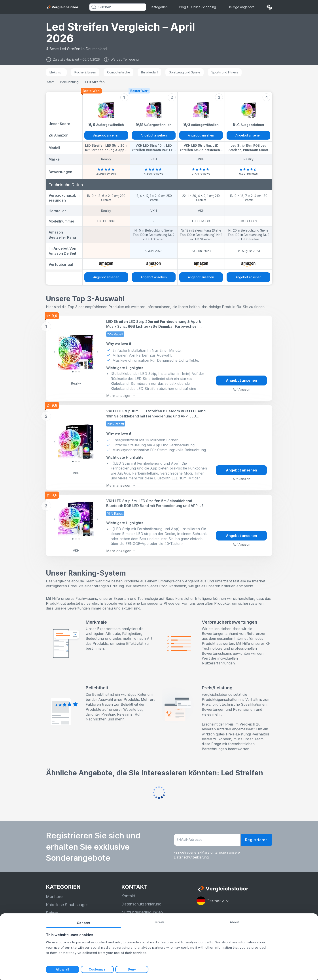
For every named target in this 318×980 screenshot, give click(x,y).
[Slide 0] (73, 372)
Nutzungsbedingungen (142, 912)
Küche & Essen (85, 72)
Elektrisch (56, 72)
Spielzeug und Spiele (185, 72)
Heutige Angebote (241, 7)
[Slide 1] (76, 372)
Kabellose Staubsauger (67, 905)
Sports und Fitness (225, 72)
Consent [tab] (84, 923)
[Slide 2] (79, 372)
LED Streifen (95, 82)
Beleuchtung (69, 82)
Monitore (54, 897)
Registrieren (256, 840)
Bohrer (52, 913)
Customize (97, 969)
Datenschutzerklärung (141, 904)
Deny (132, 969)
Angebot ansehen (106, 135)
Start (50, 82)
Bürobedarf (150, 72)
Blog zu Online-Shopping (198, 7)
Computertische (119, 72)
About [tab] (235, 922)
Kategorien (160, 7)
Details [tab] (159, 922)
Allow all (62, 969)
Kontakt (128, 896)
